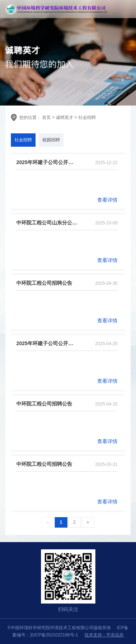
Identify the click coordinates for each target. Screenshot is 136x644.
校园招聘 (51, 140)
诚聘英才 (65, 117)
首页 (46, 117)
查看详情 (107, 200)
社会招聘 (87, 117)
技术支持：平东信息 (104, 635)
